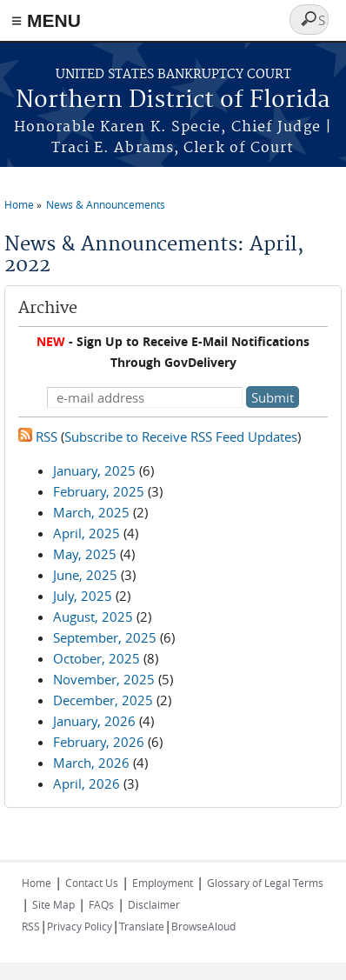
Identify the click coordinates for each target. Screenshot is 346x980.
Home (19, 204)
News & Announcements (106, 204)
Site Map (53, 904)
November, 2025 (104, 679)
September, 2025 (105, 637)
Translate (142, 926)
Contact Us (92, 883)
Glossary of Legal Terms (265, 883)
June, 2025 (85, 575)
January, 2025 (94, 470)
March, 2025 (91, 512)
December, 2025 (103, 700)
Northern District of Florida (173, 100)
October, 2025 (96, 658)
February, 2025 (99, 491)
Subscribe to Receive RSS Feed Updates (181, 437)
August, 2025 (93, 617)
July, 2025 (83, 596)
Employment (163, 883)
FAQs (101, 904)
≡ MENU (46, 20)
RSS (38, 437)
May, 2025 (85, 554)
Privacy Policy (80, 926)
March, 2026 (91, 763)
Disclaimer (154, 904)
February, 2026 (99, 742)
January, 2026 (94, 721)
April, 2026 (86, 783)
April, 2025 (86, 533)
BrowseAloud (203, 926)
